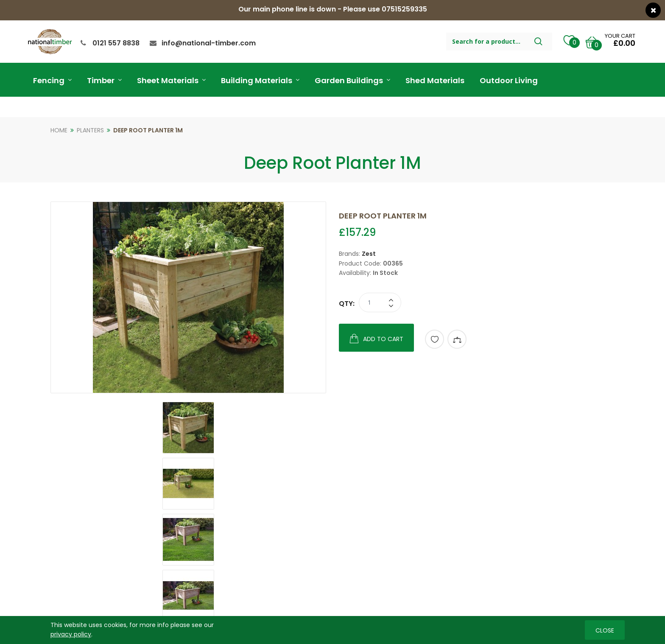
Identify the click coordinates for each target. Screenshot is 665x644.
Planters (90, 130)
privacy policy (71, 634)
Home (59, 130)
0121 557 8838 (116, 43)
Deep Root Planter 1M (148, 130)
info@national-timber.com (209, 43)
